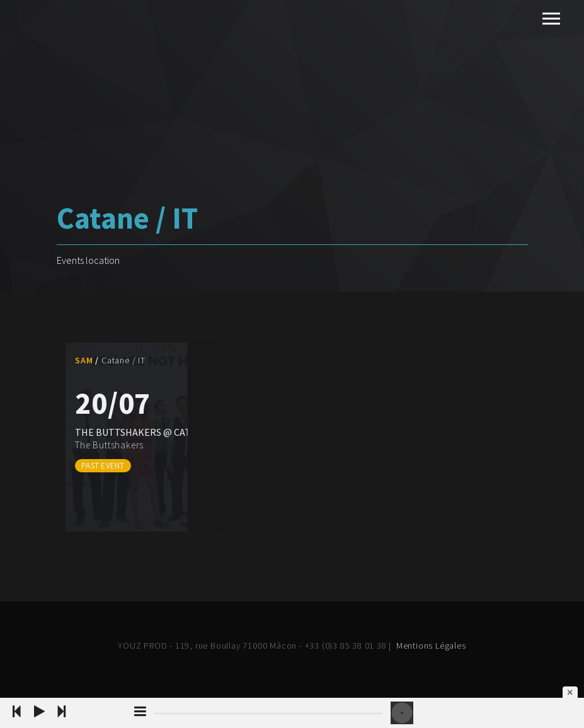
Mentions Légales (431, 646)
